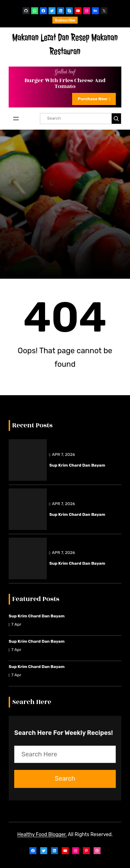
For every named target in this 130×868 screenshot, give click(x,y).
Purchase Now (94, 99)
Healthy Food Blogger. (42, 835)
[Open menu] (16, 119)
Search (65, 779)
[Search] (116, 119)
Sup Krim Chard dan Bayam (77, 465)
